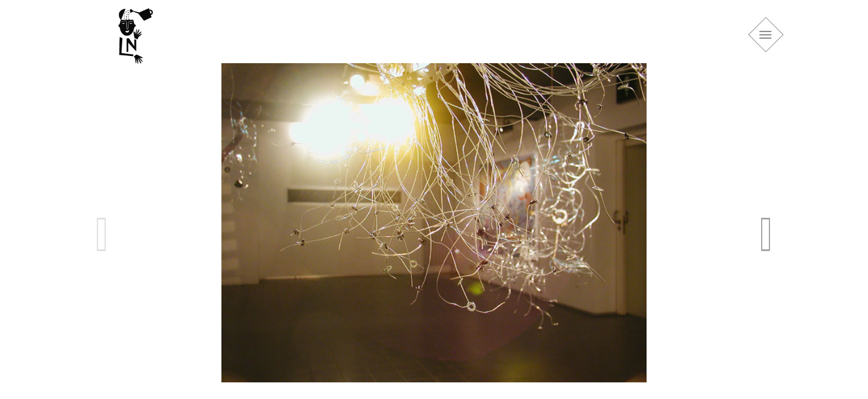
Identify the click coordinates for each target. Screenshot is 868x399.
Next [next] (766, 234)
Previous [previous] (102, 234)
